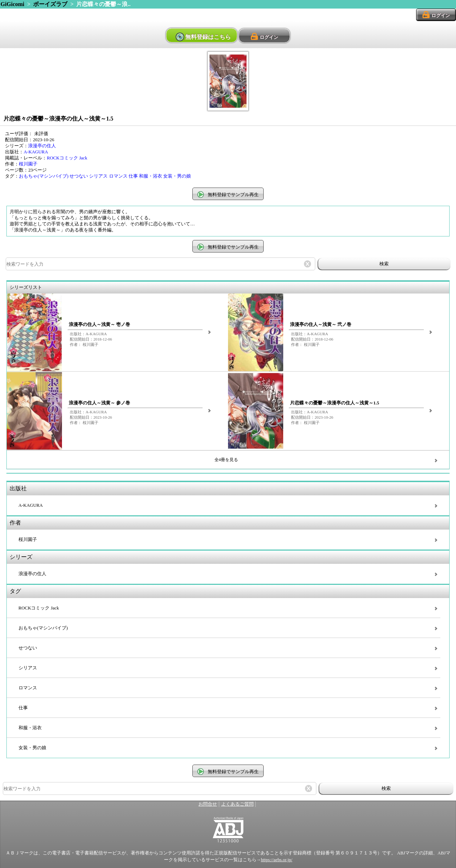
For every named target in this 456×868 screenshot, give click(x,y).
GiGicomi (13, 4)
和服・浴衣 (151, 176)
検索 (384, 264)
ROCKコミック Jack (67, 158)
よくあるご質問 (237, 804)
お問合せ (208, 804)
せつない (79, 176)
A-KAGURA (36, 152)
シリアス (98, 176)
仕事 (133, 176)
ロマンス (118, 176)
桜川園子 (28, 164)
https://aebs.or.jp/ (276, 860)
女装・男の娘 (177, 176)
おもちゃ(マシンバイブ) (44, 176)
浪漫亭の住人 (42, 146)
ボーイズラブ (50, 4)
